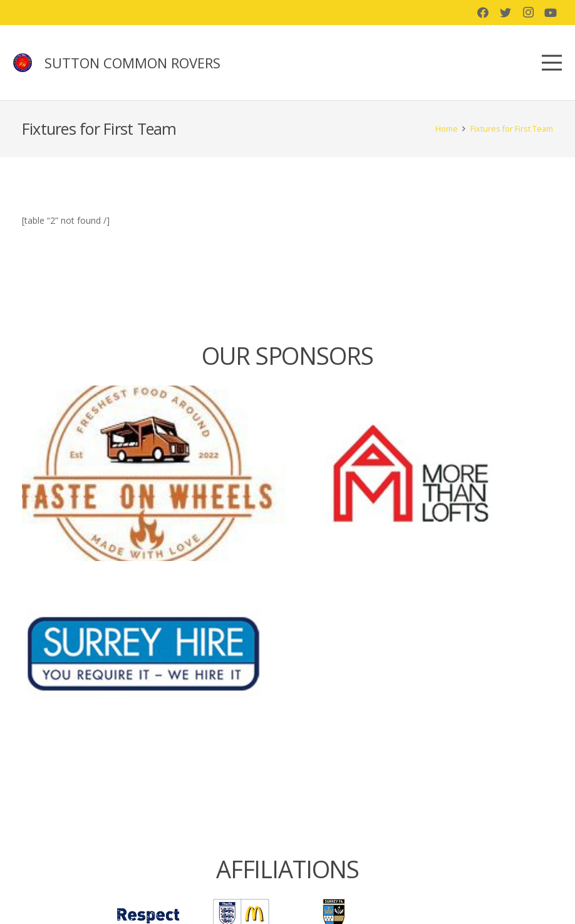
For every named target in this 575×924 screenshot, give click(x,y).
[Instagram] (528, 13)
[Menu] (552, 63)
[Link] (23, 63)
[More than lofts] (422, 473)
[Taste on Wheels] (153, 473)
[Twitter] (505, 13)
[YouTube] (551, 13)
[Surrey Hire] (153, 654)
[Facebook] (483, 13)
